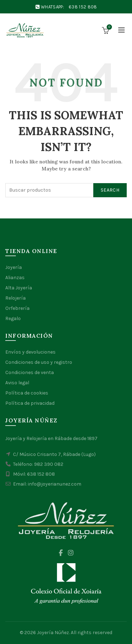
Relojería (15, 298)
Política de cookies (27, 393)
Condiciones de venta (30, 372)
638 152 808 (83, 7)
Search (110, 190)
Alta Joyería (19, 288)
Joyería (14, 267)
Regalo (13, 318)
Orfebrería (17, 308)
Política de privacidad (30, 403)
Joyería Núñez (53, 633)
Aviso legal (17, 383)
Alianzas (15, 278)
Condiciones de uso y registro (39, 362)
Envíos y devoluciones (30, 352)
